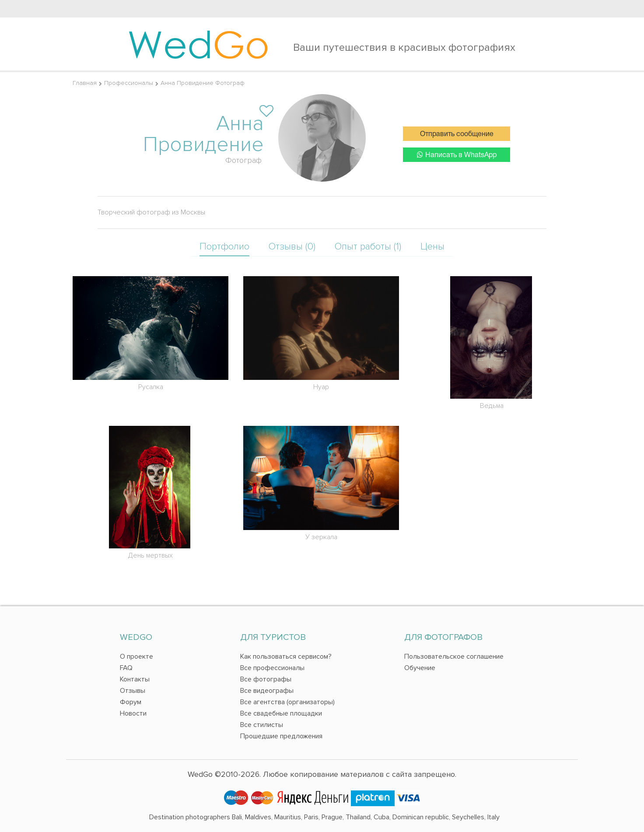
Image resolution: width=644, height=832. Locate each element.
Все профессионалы (272, 668)
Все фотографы (266, 679)
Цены (432, 247)
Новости (133, 713)
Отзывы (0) (292, 247)
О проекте (136, 656)
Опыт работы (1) (368, 247)
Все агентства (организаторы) (287, 702)
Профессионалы (129, 83)
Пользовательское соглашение (454, 656)
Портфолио (224, 247)
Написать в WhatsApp (457, 155)
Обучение (420, 668)
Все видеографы (267, 691)
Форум (131, 702)
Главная (85, 83)
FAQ (126, 668)
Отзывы (133, 691)
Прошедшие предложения (281, 736)
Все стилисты (262, 725)
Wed (198, 44)
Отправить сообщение (457, 134)
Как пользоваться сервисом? (286, 656)
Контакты (135, 679)
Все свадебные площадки (281, 713)
